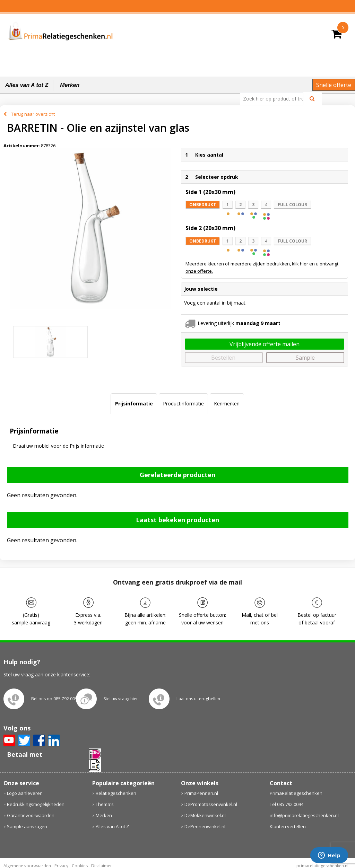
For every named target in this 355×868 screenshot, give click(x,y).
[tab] (134, 404)
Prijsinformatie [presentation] (134, 404)
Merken (70, 85)
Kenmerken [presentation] (227, 404)
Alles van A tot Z (27, 85)
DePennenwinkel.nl (205, 826)
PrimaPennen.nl (201, 793)
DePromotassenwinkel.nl (211, 804)
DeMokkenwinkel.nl (205, 815)
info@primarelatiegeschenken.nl (304, 815)
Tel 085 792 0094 (287, 804)
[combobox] (274, 99)
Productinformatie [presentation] (183, 404)
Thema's (105, 804)
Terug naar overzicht (33, 114)
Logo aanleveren (25, 793)
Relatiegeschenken (116, 793)
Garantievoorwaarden (31, 815)
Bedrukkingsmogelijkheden (36, 804)
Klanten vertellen (288, 826)
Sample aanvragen (27, 826)
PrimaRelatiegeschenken (296, 793)
